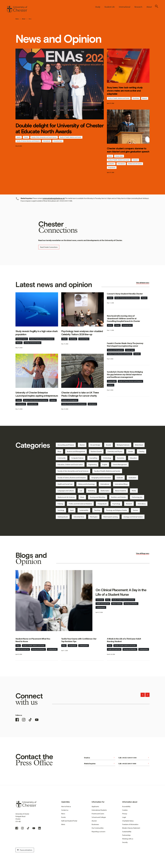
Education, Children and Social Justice (70, 464)
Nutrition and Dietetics (119, 497)
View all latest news (143, 283)
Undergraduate (21, 404)
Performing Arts (137, 497)
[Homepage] (17, 9)
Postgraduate (112, 167)
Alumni (110, 156)
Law (81, 491)
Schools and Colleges (99, 817)
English (105, 464)
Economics (121, 458)
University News (58, 141)
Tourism (144, 298)
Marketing (91, 491)
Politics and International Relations (80, 504)
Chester (26, 137)
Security (125, 842)
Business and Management (70, 400)
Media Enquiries (100, 764)
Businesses (95, 824)
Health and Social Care (65, 484)
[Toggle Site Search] (157, 6)
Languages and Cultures (66, 491)
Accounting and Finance (66, 445)
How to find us (66, 806)
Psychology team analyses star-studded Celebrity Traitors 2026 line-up (82, 333)
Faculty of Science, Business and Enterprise (28, 141)
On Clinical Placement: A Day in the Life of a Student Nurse (121, 592)
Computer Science (77, 458)
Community (62, 458)
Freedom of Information (130, 824)
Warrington (94, 517)
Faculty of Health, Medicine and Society (71, 137)
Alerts (63, 824)
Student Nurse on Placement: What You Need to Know (33, 640)
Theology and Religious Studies (116, 510)
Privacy (125, 814)
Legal (124, 817)
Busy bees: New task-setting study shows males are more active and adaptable (125, 91)
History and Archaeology (86, 484)
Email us (100, 758)
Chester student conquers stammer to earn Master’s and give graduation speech (128, 150)
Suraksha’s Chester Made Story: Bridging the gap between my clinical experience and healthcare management (125, 374)
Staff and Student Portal (69, 821)
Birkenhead (139, 445)
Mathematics (105, 491)
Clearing (141, 451)
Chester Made (119, 156)
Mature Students (121, 491)
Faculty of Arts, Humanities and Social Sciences (44, 137)
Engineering (92, 464)
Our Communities (98, 828)
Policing (60, 504)
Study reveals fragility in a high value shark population (37, 333)
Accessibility (126, 806)
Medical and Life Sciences (135, 164)
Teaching (97, 510)
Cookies (125, 810)
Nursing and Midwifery (98, 497)
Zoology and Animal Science (32, 343)
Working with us (128, 839)
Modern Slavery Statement (131, 828)
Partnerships (126, 835)
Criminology (107, 458)
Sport (72, 510)
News (30, 19)
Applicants (95, 806)
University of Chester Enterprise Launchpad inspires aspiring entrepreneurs (37, 394)
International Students (99, 810)
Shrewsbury (142, 504)
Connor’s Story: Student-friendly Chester (125, 294)
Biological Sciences (22, 339)
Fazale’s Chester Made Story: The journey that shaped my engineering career (125, 345)
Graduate (135, 160)
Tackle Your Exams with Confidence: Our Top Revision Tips (79, 640)
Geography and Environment (101, 478)
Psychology (136, 98)
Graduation (111, 164)
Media (134, 491)
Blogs (59, 451)
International (47, 141)
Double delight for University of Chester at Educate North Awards (60, 128)
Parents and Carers (98, 814)
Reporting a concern (98, 832)
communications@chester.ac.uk (54, 198)
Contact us (65, 810)
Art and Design (95, 445)
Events (63, 817)
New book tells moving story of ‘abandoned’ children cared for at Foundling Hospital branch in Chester (123, 318)
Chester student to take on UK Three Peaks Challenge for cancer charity (80, 394)
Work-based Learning (111, 517)
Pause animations (24, 850)
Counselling (93, 458)
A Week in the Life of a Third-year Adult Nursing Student (124, 640)
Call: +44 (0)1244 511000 (134, 764)
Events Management (120, 464)
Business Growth (96, 451)
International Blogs (121, 484)
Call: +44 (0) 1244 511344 (134, 758)
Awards (19, 137)
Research (145, 98)
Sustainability (84, 510)
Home (17, 19)
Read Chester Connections (49, 247)
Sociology (61, 510)
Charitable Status (128, 821)
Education (133, 458)
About (24, 19)
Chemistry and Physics (115, 451)
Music (82, 497)
